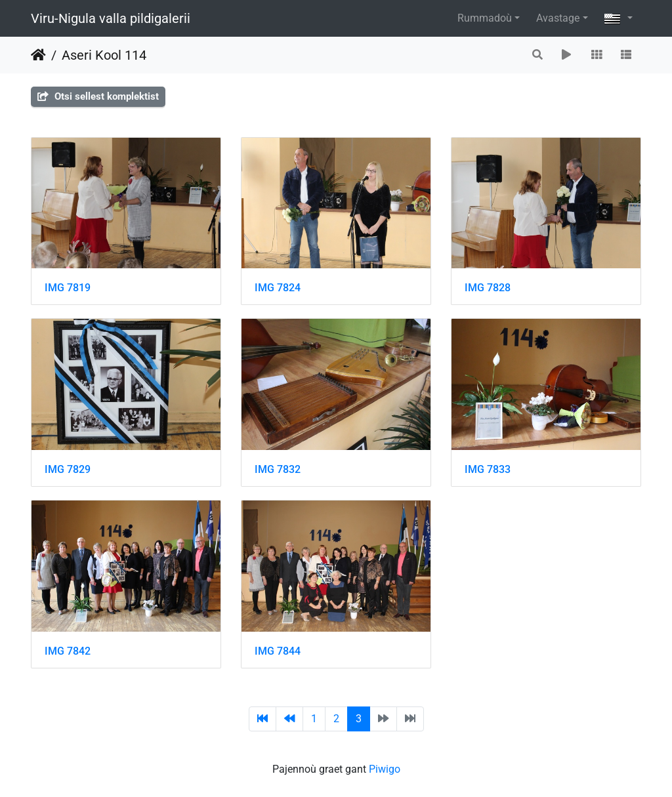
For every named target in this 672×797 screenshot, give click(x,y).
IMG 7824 (278, 288)
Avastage (558, 18)
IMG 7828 (488, 288)
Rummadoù (485, 18)
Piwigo (385, 769)
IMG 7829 (68, 469)
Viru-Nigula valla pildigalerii (111, 18)
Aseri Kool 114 (104, 55)
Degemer (38, 55)
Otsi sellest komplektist (98, 96)
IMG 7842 (68, 651)
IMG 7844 (278, 651)
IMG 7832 (278, 469)
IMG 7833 (488, 469)
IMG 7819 (68, 288)
